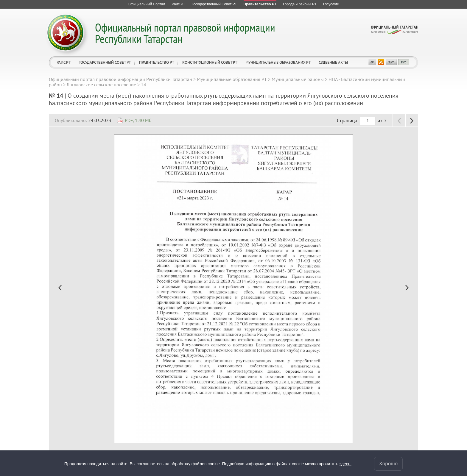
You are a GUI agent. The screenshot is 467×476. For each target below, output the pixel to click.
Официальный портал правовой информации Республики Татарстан (185, 33)
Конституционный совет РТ (210, 62)
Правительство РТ (157, 62)
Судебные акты (333, 62)
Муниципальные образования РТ (278, 62)
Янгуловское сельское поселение (101, 85)
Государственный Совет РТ (105, 62)
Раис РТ (63, 62)
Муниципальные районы (298, 79)
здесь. (345, 464)
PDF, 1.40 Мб (138, 120)
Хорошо (389, 464)
